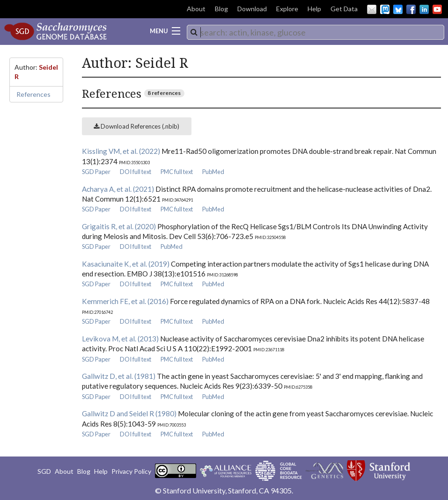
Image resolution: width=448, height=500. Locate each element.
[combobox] (316, 32)
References (33, 94)
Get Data (344, 9)
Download (252, 9)
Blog (221, 9)
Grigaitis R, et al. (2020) (119, 226)
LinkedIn (424, 9)
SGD (44, 471)
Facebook (411, 9)
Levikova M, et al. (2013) (120, 339)
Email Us (372, 9)
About (196, 9)
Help (314, 9)
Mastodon (385, 9)
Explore (287, 9)
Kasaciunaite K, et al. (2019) (126, 264)
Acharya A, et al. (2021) (118, 189)
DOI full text (136, 172)
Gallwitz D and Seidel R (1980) (129, 413)
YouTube (437, 9)
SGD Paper (96, 172)
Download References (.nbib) (136, 126)
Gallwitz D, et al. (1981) (119, 376)
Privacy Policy (131, 471)
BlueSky (398, 9)
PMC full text (177, 172)
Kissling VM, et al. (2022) (121, 151)
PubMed (213, 172)
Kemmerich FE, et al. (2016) (125, 301)
